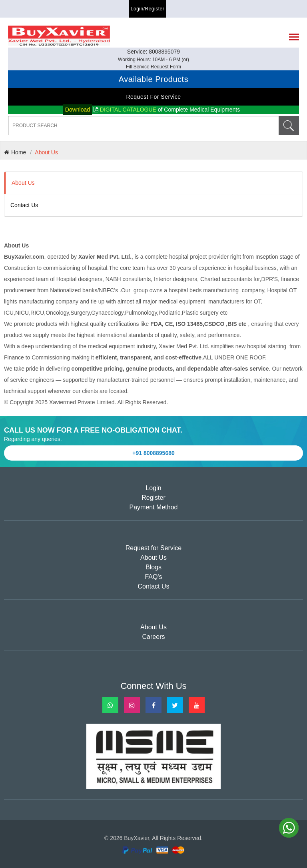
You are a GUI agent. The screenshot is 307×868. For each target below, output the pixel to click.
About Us (46, 152)
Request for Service (153, 97)
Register (153, 498)
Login (153, 488)
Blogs (153, 567)
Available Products (153, 79)
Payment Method (154, 507)
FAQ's (153, 577)
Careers (154, 637)
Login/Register (148, 9)
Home (15, 152)
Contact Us (24, 205)
